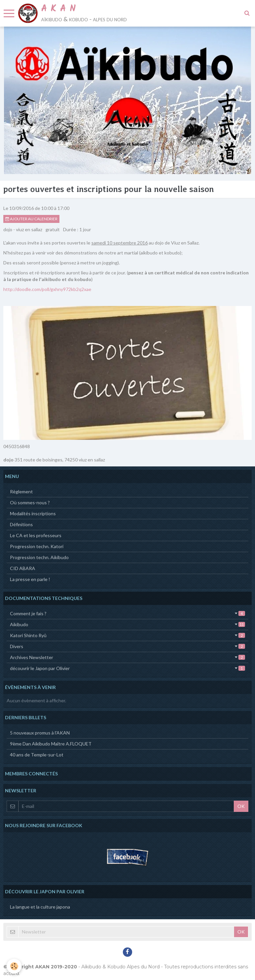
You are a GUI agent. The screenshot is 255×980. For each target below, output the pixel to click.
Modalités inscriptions (33, 513)
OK (241, 806)
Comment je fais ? (127, 613)
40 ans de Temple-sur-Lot (37, 755)
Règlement (21, 491)
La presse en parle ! (30, 579)
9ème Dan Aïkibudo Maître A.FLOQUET (51, 744)
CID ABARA (23, 568)
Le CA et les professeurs (36, 535)
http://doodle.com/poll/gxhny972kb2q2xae (47, 289)
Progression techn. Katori (37, 546)
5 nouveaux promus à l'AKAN (40, 733)
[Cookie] (14, 966)
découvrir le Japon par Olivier (127, 668)
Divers (127, 646)
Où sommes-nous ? (30, 502)
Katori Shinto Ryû (127, 635)
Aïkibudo (127, 624)
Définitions (21, 524)
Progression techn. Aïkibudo (39, 557)
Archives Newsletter (127, 657)
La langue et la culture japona (40, 907)
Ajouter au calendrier (31, 219)
